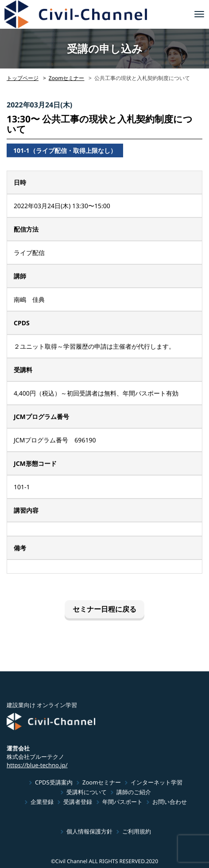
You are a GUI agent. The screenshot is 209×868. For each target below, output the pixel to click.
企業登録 (42, 802)
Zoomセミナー (67, 78)
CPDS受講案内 (54, 782)
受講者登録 (78, 802)
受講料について (87, 792)
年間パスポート (122, 802)
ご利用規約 (137, 831)
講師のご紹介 (134, 792)
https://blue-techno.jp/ (37, 765)
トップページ (23, 78)
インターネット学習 (157, 782)
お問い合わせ (170, 802)
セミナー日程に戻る (104, 609)
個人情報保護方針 (89, 831)
